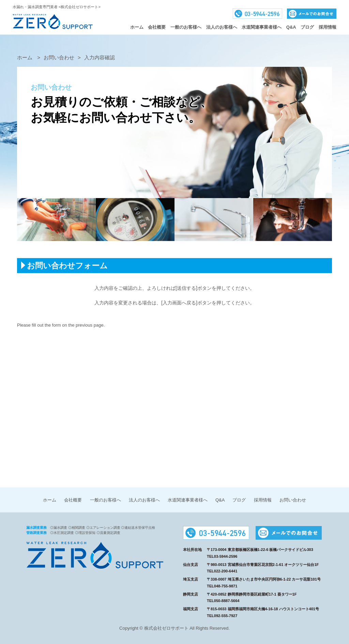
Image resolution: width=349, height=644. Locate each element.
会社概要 (157, 27)
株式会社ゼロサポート (53, 22)
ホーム (137, 27)
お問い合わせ (293, 500)
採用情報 (328, 27)
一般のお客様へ (186, 27)
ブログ (307, 27)
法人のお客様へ (222, 27)
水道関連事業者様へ (188, 500)
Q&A (291, 27)
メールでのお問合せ (312, 14)
